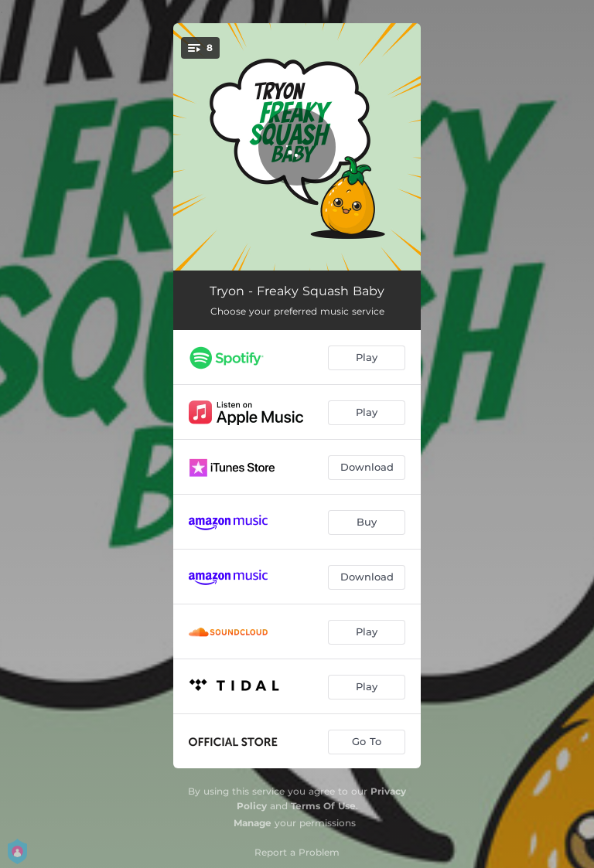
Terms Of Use (323, 806)
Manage (253, 823)
